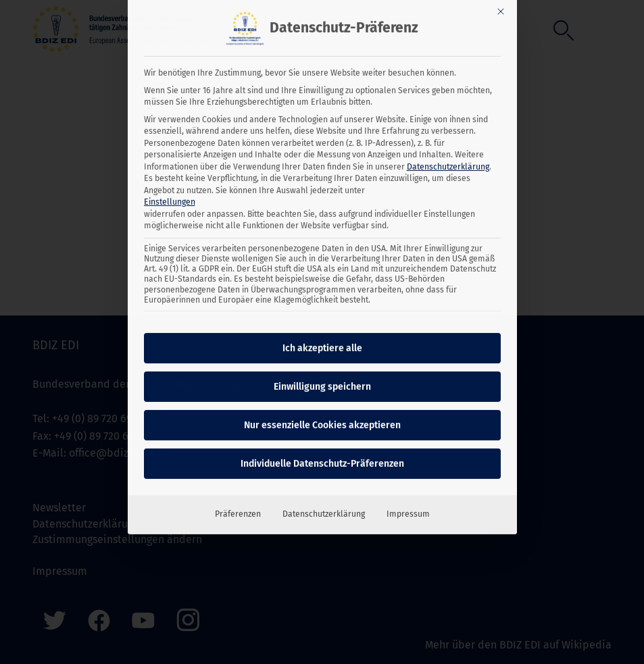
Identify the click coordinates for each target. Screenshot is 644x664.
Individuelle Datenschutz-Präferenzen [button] (322, 429)
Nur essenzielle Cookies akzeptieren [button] (322, 391)
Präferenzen (238, 480)
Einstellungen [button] (170, 167)
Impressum (408, 480)
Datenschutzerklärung (448, 132)
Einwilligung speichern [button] (322, 352)
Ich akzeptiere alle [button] (322, 314)
